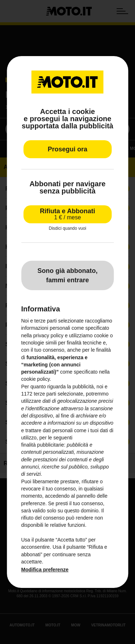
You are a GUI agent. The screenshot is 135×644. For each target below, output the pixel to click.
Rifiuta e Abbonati (67, 214)
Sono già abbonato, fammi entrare (67, 275)
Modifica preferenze (45, 570)
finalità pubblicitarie (43, 445)
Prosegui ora (67, 149)
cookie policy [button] (35, 379)
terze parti (45, 394)
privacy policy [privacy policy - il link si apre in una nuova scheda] (48, 335)
